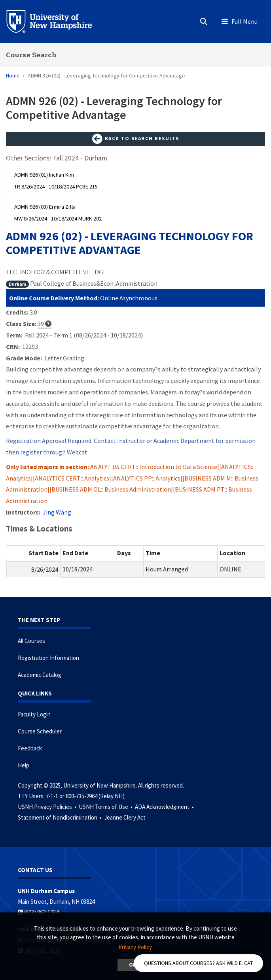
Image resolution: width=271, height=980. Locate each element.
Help (24, 765)
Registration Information (48, 658)
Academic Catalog (40, 675)
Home (13, 75)
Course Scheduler (40, 731)
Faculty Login (34, 714)
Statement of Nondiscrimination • (60, 817)
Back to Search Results (136, 139)
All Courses (31, 641)
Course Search (31, 55)
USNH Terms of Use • (106, 807)
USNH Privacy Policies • (48, 807)
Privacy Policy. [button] (135, 947)
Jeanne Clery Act (125, 817)
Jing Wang (57, 512)
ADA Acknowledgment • (165, 807)
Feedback (30, 748)
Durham (17, 284)
